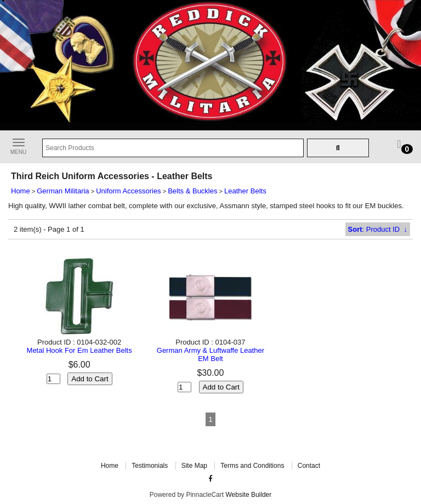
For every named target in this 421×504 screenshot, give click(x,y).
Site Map (194, 466)
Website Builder (248, 495)
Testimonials (150, 466)
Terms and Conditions (252, 466)
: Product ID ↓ (378, 229)
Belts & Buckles (192, 191)
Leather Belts (245, 191)
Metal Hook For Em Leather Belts (79, 350)
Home (21, 191)
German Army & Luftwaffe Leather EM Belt (210, 354)
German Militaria (63, 191)
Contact (309, 466)
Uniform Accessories (128, 191)
